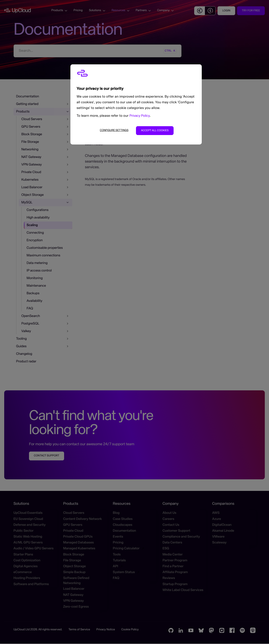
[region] (136, 104)
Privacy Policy (140, 116)
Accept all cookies (155, 131)
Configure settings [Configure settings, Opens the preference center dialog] (114, 130)
